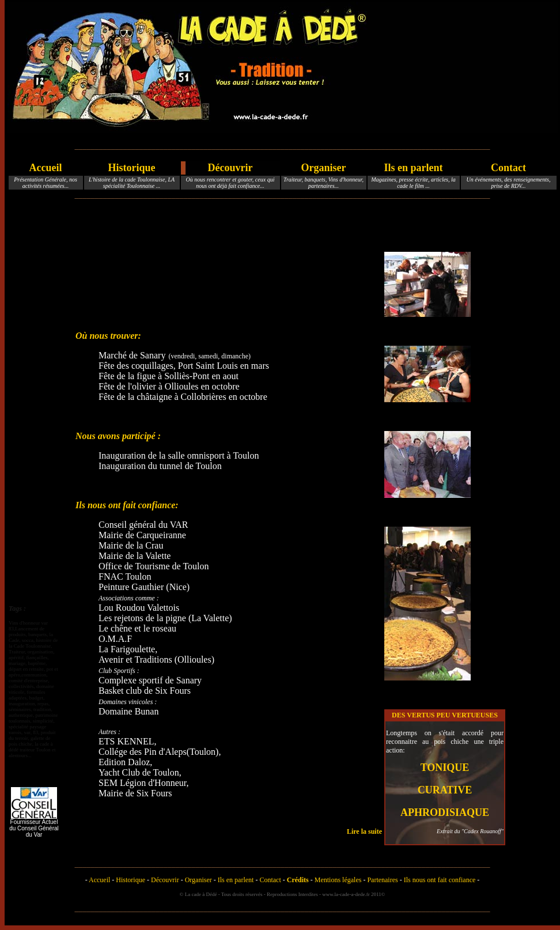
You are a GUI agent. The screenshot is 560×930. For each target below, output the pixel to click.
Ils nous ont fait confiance (440, 880)
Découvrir (230, 168)
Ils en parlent (413, 168)
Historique (131, 168)
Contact (508, 168)
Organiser (324, 168)
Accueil (46, 168)
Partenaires (382, 880)
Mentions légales (338, 880)
